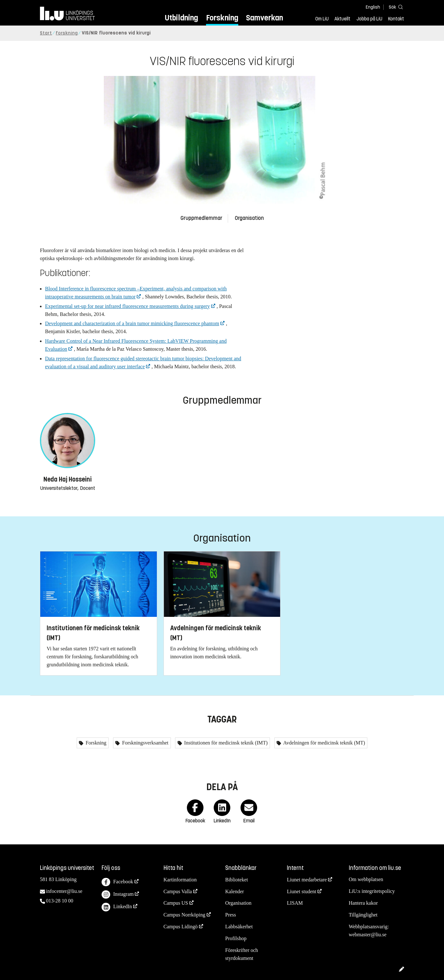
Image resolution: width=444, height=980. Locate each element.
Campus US (176, 903)
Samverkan (264, 18)
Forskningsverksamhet (145, 743)
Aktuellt (342, 19)
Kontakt (396, 19)
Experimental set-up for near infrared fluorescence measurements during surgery (127, 306)
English (373, 7)
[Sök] (394, 7)
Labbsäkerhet (239, 927)
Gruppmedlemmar (201, 218)
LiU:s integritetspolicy (372, 891)
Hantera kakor (363, 903)
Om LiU (322, 19)
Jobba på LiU (369, 19)
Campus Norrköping (184, 915)
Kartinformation (180, 880)
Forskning (222, 18)
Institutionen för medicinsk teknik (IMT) (225, 743)
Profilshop (236, 938)
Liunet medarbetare (307, 880)
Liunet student (302, 891)
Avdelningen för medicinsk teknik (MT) (324, 743)
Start (46, 33)
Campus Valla (178, 891)
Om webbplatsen (366, 879)
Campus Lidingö (181, 927)
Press (231, 915)
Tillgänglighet (363, 915)
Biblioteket (237, 880)
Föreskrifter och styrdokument (242, 954)
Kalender (235, 891)
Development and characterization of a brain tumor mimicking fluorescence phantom (132, 323)
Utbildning (181, 18)
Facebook (117, 882)
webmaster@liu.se (368, 935)
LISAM (295, 903)
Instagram (118, 895)
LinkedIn (117, 907)
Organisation (249, 218)
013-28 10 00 (60, 901)
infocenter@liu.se (64, 891)
